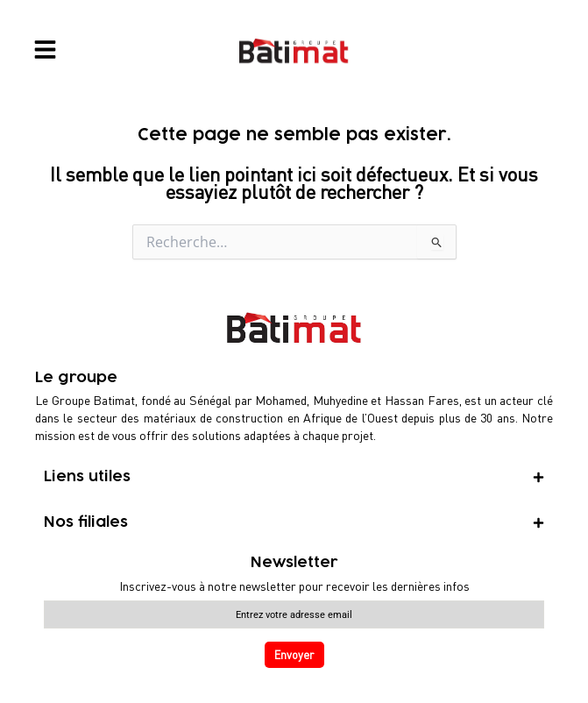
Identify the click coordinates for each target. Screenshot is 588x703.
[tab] (294, 477)
